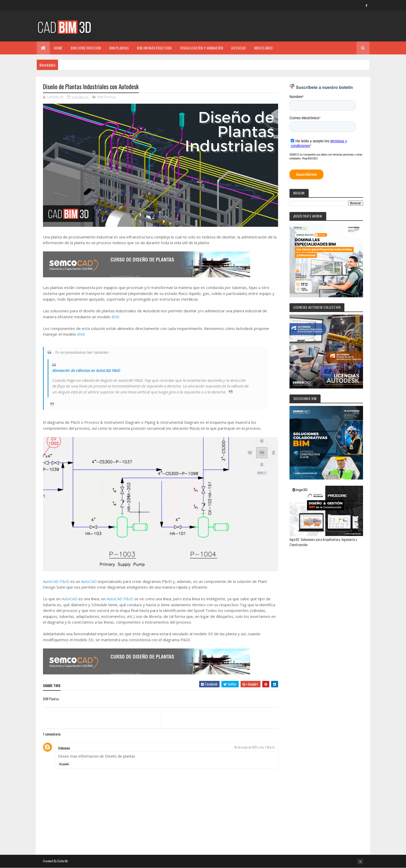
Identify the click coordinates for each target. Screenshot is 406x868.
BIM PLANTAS (119, 48)
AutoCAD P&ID (56, 581)
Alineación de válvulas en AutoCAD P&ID (86, 370)
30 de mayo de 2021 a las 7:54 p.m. (255, 747)
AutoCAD (89, 581)
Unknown (64, 748)
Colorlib (63, 861)
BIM (115, 317)
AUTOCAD (239, 48)
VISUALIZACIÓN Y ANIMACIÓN (202, 48)
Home (58, 48)
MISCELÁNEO (264, 48)
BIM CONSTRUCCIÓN (86, 48)
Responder (64, 764)
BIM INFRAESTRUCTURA (154, 48)
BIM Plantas (107, 97)
